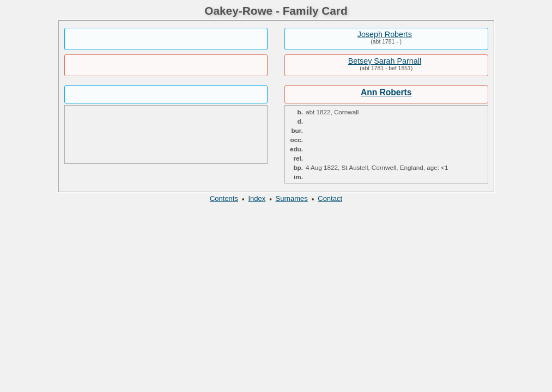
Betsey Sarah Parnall (385, 61)
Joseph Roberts (385, 34)
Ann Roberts (386, 92)
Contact (330, 198)
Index (257, 198)
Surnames (292, 198)
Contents (224, 198)
